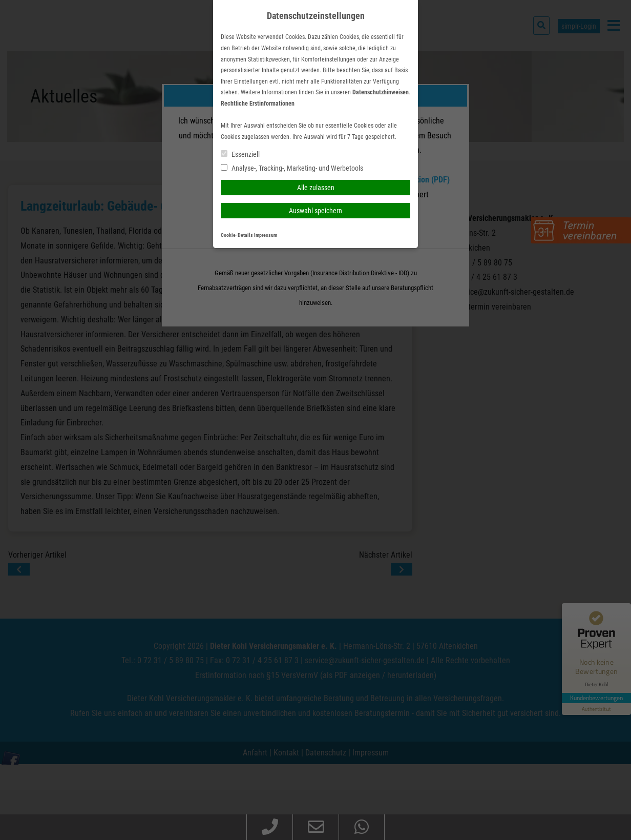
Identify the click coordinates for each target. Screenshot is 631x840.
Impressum (266, 235)
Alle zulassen (316, 188)
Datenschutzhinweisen (381, 92)
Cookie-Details (237, 235)
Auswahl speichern (315, 211)
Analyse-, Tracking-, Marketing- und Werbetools (292, 168)
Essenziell (240, 154)
